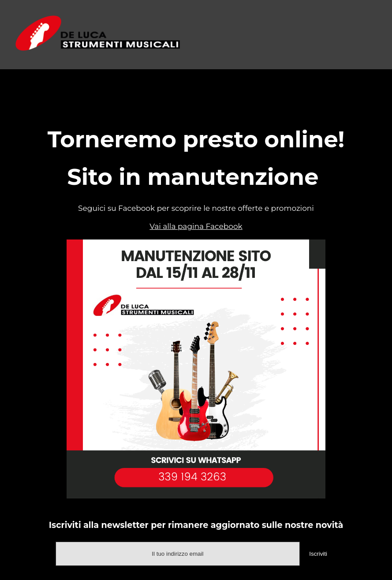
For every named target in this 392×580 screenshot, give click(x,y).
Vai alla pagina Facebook (196, 226)
